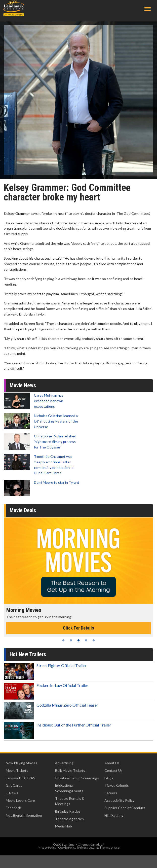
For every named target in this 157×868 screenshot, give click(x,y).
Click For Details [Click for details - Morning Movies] (78, 628)
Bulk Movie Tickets (70, 770)
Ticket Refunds (117, 785)
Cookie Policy (67, 847)
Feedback (13, 808)
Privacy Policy (47, 847)
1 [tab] (63, 640)
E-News (12, 793)
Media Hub (64, 826)
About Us (112, 763)
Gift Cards (14, 785)
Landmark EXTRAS (21, 778)
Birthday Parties (68, 811)
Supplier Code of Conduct (125, 808)
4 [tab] (86, 640)
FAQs (109, 778)
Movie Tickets (17, 770)
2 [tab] (71, 640)
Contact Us (113, 770)
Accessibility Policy (119, 800)
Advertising (64, 763)
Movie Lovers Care (20, 800)
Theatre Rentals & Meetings (70, 801)
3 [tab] (78, 640)
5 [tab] (94, 640)
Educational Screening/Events (69, 788)
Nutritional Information (24, 815)
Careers (111, 793)
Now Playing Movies (22, 763)
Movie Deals (23, 510)
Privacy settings (89, 847)
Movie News (23, 385)
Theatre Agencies (69, 819)
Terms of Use (110, 847)
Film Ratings (114, 815)
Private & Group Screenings (77, 778)
